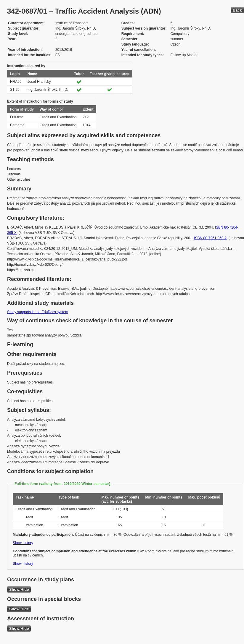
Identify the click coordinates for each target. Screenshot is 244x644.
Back (237, 10)
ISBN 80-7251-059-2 (210, 238)
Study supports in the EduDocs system (38, 312)
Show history (23, 543)
